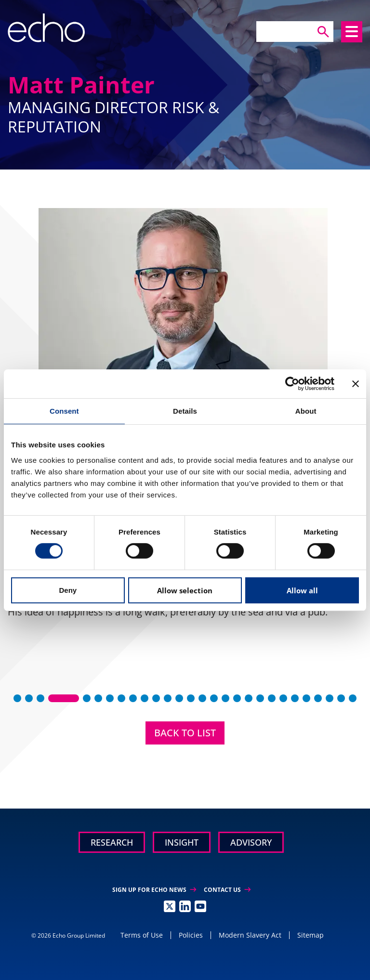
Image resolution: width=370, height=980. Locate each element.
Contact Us (227, 890)
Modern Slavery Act (250, 935)
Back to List (185, 733)
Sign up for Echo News (154, 890)
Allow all (302, 590)
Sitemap (311, 935)
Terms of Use (142, 935)
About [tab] (306, 411)
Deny (68, 590)
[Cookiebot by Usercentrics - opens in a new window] (292, 383)
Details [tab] (185, 411)
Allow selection (185, 590)
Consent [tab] (64, 411)
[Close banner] (356, 383)
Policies (191, 935)
